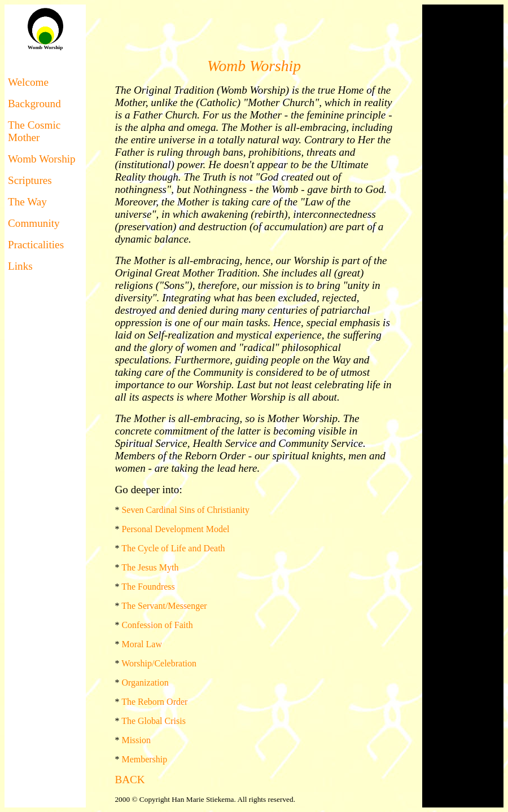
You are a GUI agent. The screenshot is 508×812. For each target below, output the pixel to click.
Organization (145, 682)
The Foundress (148, 587)
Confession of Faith (157, 625)
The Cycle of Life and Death (173, 548)
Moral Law (142, 644)
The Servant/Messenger (164, 606)
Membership (144, 759)
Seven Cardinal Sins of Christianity (185, 510)
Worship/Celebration (159, 663)
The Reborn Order (154, 702)
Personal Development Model (175, 529)
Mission (136, 740)
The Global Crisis (154, 721)
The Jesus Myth (150, 567)
